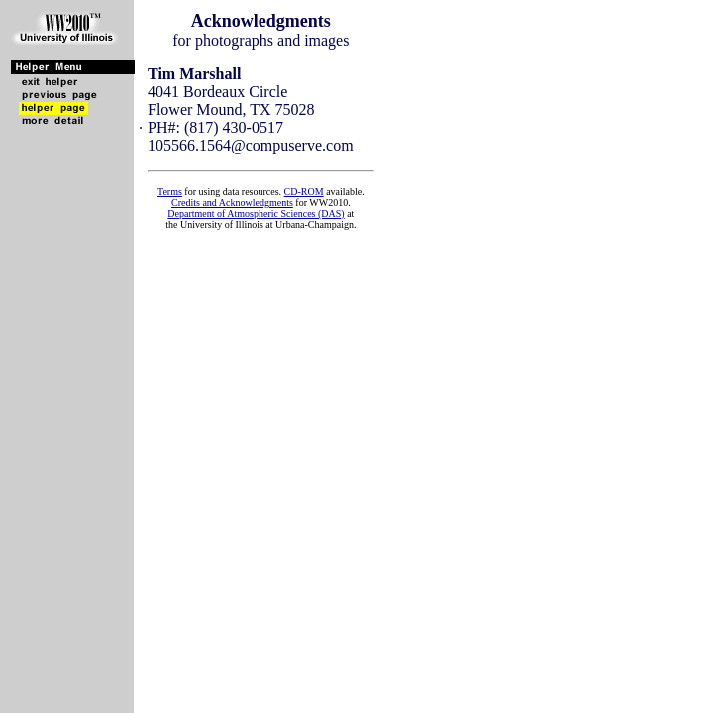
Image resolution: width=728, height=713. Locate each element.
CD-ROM (304, 192)
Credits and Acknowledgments (232, 203)
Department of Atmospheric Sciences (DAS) (256, 213)
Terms (170, 192)
